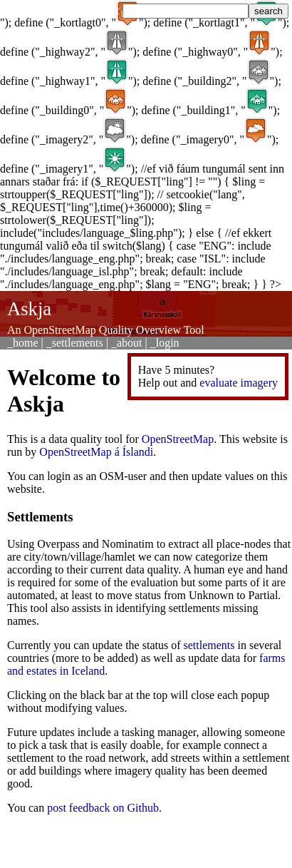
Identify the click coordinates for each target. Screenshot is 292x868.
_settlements (75, 343)
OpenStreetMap (178, 439)
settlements (209, 645)
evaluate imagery (239, 383)
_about (127, 343)
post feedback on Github (103, 808)
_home (23, 343)
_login (165, 343)
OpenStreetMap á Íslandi (96, 452)
